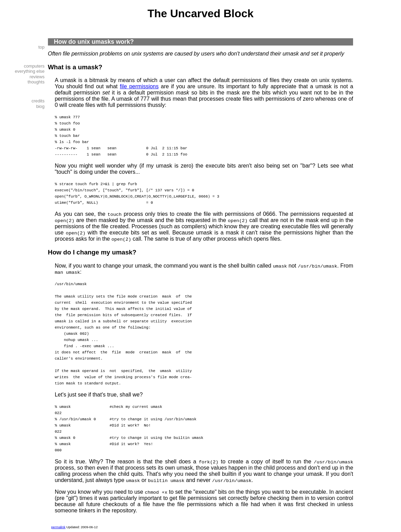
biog (40, 106)
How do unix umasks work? (94, 42)
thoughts (36, 82)
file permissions (139, 86)
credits (38, 101)
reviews (37, 77)
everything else (30, 71)
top (41, 47)
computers (34, 66)
